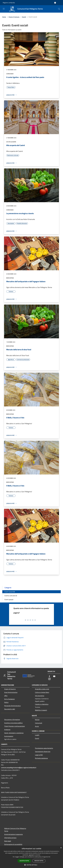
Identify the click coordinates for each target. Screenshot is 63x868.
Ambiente (7, 730)
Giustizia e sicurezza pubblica (13, 723)
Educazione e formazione (12, 720)
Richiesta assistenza (41, 758)
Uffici (6, 696)
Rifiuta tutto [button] (39, 861)
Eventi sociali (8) (10, 592)
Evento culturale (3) (11, 596)
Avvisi (37, 726)
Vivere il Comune (14, 17)
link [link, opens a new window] (49, 857)
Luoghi (37, 735)
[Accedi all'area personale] (55, 3)
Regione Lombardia (9, 3)
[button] (31, 865)
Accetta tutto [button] (24, 861)
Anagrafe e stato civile (42, 689)
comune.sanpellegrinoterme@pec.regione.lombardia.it (19, 768)
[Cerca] (59, 9)
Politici (6, 702)
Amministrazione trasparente (13, 834)
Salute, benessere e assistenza (14, 733)
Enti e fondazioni (10, 699)
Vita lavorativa (40, 696)
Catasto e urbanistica (42, 704)
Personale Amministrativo (12, 706)
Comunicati (39, 723)
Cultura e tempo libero (42, 692)
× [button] (61, 848)
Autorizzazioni (9, 736)
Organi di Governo (10, 689)
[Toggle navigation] (4, 9)
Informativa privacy (10, 838)
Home (4, 17)
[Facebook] (49, 676)
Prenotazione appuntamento (44, 748)
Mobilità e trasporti (41, 710)
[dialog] (31, 857)
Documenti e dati (10, 709)
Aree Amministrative (11, 692)
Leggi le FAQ (39, 755)
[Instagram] (49, 679)
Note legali (8, 841)
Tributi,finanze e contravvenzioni (15, 726)
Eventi (24, 17)
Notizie (37, 720)
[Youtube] (54, 676)
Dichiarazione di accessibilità (13, 844)
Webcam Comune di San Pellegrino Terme (15, 830)
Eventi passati (9, 600)
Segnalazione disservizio (43, 752)
